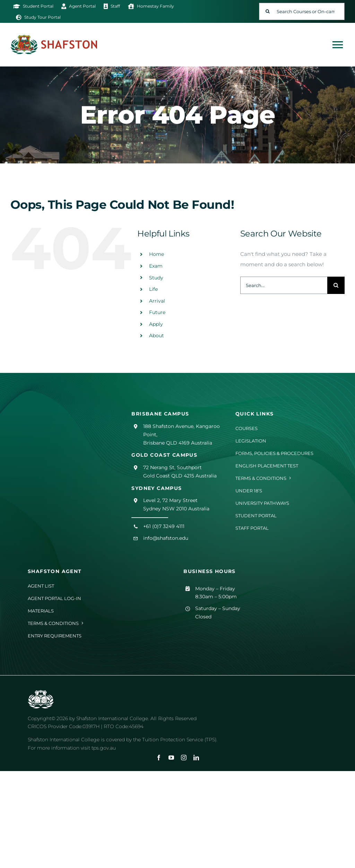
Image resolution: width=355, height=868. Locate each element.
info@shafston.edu (166, 538)
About (157, 335)
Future (157, 312)
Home (157, 254)
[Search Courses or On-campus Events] (302, 11)
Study (156, 278)
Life (153, 289)
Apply (156, 324)
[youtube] (171, 758)
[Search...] (284, 285)
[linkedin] (196, 758)
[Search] (268, 11)
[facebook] (159, 758)
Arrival (157, 301)
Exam (156, 266)
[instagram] (184, 758)
